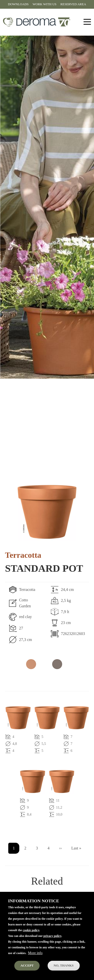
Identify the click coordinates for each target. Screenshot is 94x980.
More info (35, 961)
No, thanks (64, 974)
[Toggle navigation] (87, 22)
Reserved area (73, 4)
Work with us (44, 4)
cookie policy (31, 938)
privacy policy (52, 944)
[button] (47, 512)
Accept (27, 974)
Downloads (18, 4)
